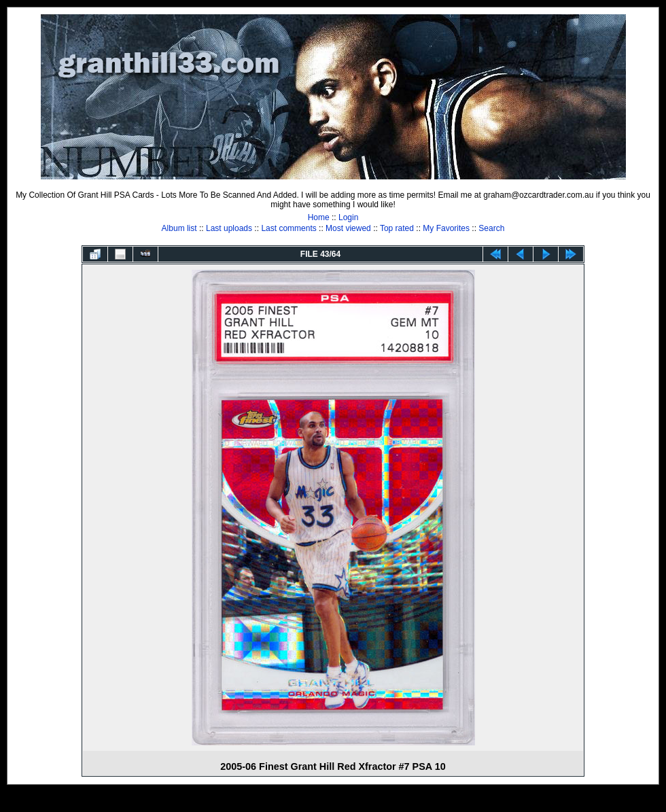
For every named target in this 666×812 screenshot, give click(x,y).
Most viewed (348, 228)
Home (319, 217)
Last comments (288, 228)
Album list (179, 228)
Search (491, 228)
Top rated (397, 228)
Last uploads (229, 228)
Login (348, 217)
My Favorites (446, 228)
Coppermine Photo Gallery (350, 802)
